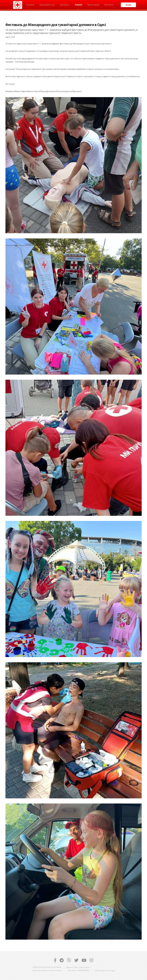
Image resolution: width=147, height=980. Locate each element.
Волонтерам (93, 5)
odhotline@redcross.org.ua (105, 970)
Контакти (109, 5)
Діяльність (65, 5)
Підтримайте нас (47, 5)
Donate (128, 5)
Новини (78, 5)
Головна (30, 5)
